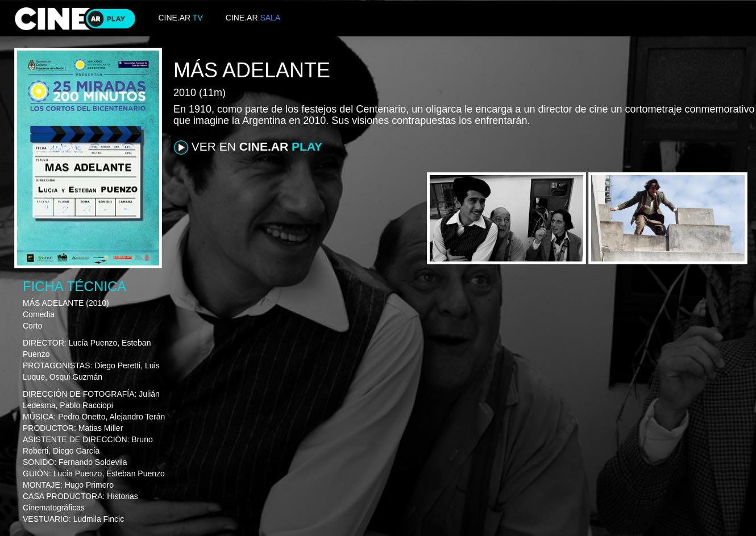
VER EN (248, 147)
